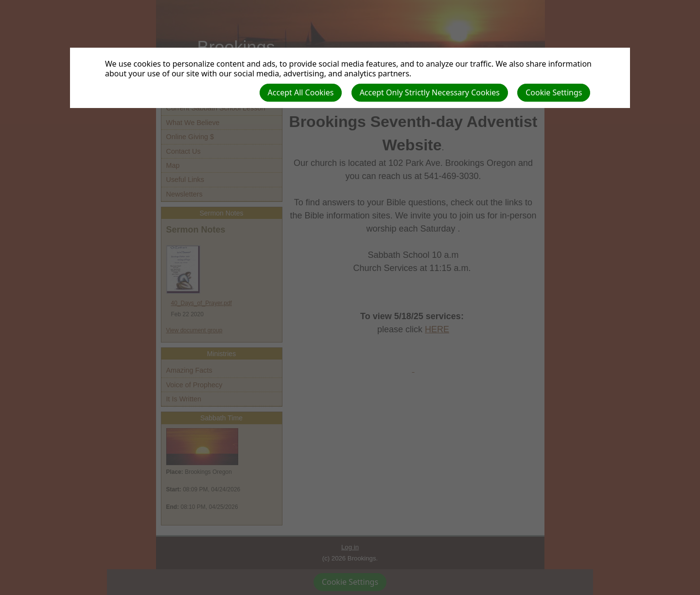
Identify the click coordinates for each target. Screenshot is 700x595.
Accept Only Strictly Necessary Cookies (430, 92)
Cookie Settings (554, 92)
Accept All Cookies (301, 92)
